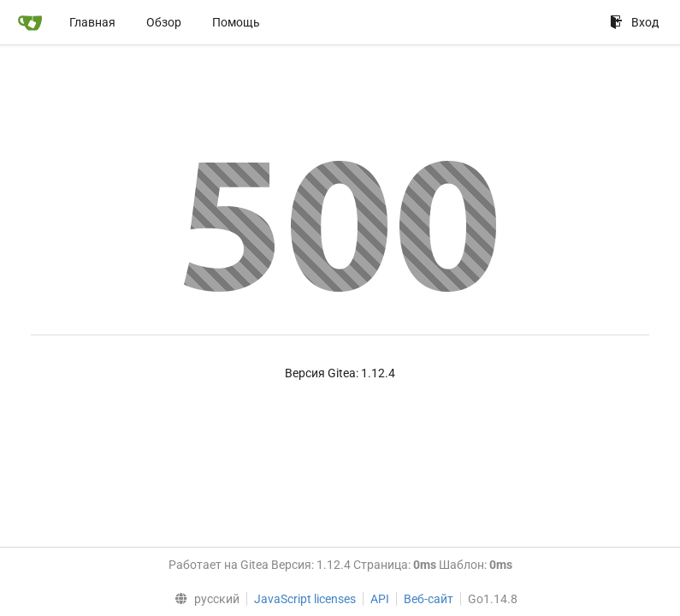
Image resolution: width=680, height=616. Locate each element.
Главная (92, 22)
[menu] (203, 599)
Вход (634, 22)
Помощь (236, 22)
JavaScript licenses (305, 599)
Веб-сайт (429, 599)
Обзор (164, 22)
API (380, 599)
